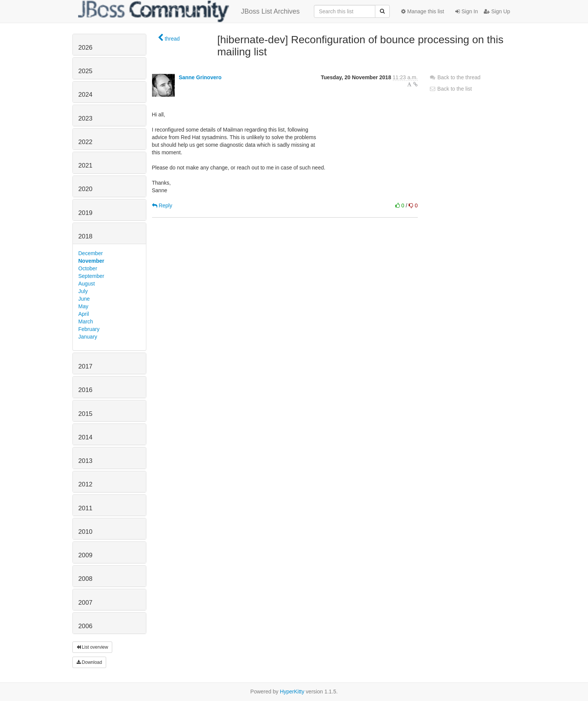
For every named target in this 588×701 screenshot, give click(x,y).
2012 (85, 484)
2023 (85, 118)
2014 (85, 437)
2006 (85, 626)
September (91, 276)
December (91, 253)
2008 (85, 579)
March (86, 321)
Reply (162, 205)
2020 (85, 189)
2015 (85, 414)
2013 (85, 461)
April (84, 314)
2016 (85, 390)
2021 (85, 165)
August (87, 284)
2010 (85, 532)
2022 (85, 142)
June (84, 299)
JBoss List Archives (189, 11)
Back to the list (451, 89)
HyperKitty (292, 692)
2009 (85, 555)
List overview (93, 647)
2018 (85, 236)
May (83, 306)
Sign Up (497, 11)
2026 (85, 48)
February (89, 329)
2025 (85, 71)
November (91, 261)
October (88, 268)
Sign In (466, 11)
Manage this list (423, 11)
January (88, 337)
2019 (85, 213)
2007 (85, 603)
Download (89, 662)
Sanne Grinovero (200, 77)
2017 (85, 366)
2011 (85, 508)
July (83, 291)
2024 (85, 95)
